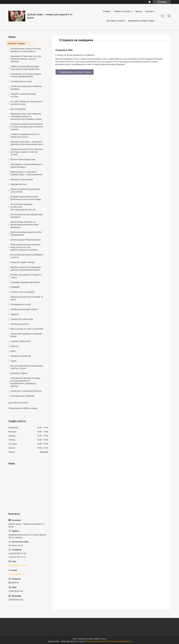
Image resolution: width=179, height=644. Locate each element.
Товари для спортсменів (22, 319)
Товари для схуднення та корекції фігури (26, 335)
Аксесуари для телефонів (22, 396)
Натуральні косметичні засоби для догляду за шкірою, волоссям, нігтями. (26, 152)
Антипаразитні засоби (21, 304)
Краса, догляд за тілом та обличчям (27, 329)
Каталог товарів (17, 43)
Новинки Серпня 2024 (20, 341)
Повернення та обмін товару (141, 21)
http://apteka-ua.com (17, 565)
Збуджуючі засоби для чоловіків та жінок (27, 298)
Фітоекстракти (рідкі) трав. (23, 159)
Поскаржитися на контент (97, 641)
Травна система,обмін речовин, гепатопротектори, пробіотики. (25, 68)
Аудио (13, 361)
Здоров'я (15, 314)
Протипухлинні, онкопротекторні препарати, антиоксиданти (26, 50)
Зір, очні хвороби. (18, 109)
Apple (13, 351)
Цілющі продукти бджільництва (25, 240)
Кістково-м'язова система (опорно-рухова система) (27, 103)
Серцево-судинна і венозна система (23, 95)
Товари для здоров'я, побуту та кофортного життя (25, 136)
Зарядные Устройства (21, 356)
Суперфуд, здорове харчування (25, 282)
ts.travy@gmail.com (17, 574)
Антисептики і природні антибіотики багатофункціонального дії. (23, 207)
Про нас (139, 11)
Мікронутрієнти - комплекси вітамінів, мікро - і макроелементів (26, 173)
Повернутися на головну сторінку (76, 72)
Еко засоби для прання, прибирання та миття (27, 256)
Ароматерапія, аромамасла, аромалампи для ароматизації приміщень (24, 225)
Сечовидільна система (21, 81)
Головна (106, 11)
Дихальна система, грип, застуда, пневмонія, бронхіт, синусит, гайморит (26, 59)
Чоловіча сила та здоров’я (23, 292)
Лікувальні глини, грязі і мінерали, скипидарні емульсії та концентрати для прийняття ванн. (26, 116)
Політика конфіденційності (120, 641)
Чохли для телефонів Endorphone (26, 391)
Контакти (150, 11)
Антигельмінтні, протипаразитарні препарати (27, 216)
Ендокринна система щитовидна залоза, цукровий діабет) (26, 75)
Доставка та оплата (116, 21)
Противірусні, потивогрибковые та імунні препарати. (26, 166)
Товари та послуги (122, 11)
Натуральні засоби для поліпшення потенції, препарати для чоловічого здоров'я (27, 127)
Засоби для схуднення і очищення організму (26, 88)
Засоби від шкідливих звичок (24, 309)
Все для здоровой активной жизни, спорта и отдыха (27, 367)
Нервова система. (19, 184)
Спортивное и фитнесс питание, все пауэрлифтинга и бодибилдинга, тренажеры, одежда (25, 382)
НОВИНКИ (15, 287)
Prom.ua (103, 639)
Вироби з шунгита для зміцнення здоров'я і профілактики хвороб (26, 268)
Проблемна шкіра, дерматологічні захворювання (26, 233)
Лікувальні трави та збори (22, 262)
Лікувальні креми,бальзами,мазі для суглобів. (25, 190)
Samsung (14, 346)
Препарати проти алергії (22, 179)
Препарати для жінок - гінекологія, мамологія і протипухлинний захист (27, 143)
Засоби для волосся (20, 324)
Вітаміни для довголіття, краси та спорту (26, 276)
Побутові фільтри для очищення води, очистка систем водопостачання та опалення (25, 247)
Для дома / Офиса (19, 373)
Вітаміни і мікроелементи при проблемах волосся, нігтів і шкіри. (26, 198)
